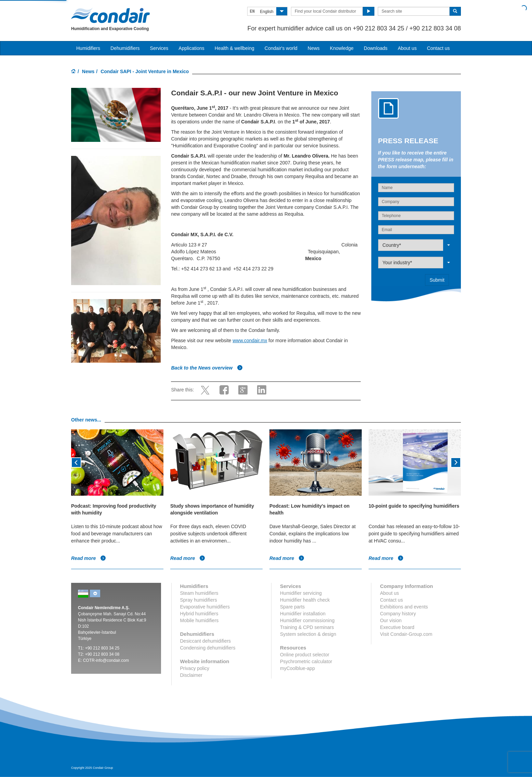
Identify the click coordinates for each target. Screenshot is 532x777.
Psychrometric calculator (306, 661)
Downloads (376, 48)
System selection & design (308, 634)
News (314, 48)
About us (407, 48)
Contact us (438, 48)
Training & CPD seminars (307, 627)
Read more (89, 558)
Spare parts (292, 607)
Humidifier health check (305, 600)
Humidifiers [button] (88, 48)
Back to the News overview (207, 368)
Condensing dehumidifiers (208, 648)
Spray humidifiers (199, 600)
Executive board (397, 627)
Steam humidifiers (199, 593)
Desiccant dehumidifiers (206, 641)
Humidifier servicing (301, 593)
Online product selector (305, 655)
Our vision (391, 620)
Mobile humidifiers (199, 620)
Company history (398, 614)
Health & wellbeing (235, 48)
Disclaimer (191, 675)
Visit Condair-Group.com (406, 634)
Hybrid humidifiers (199, 614)
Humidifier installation (303, 614)
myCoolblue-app (297, 668)
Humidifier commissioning (307, 620)
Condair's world (281, 48)
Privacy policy (195, 668)
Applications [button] (191, 48)
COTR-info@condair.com (106, 660)
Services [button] (159, 48)
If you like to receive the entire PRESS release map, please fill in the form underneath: (416, 160)
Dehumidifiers (125, 48)
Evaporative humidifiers (205, 607)
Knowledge (342, 48)
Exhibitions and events (404, 607)
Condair (110, 15)
